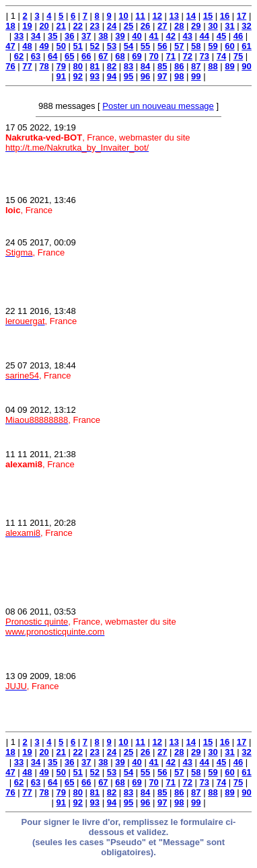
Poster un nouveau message (158, 106)
